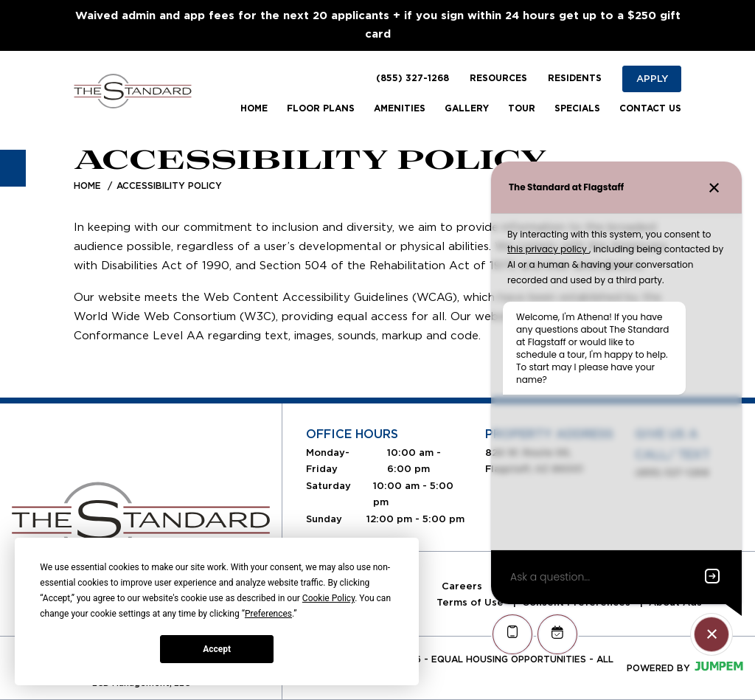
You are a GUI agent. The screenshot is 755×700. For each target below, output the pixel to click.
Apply (652, 79)
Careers (463, 586)
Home (87, 186)
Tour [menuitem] (522, 108)
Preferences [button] (268, 614)
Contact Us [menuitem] (650, 108)
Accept (217, 649)
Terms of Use (472, 602)
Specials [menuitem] (577, 108)
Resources (498, 78)
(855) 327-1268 (413, 78)
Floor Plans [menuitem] (321, 108)
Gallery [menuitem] (467, 108)
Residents (575, 78)
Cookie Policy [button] (328, 598)
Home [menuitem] (254, 108)
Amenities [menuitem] (400, 108)
